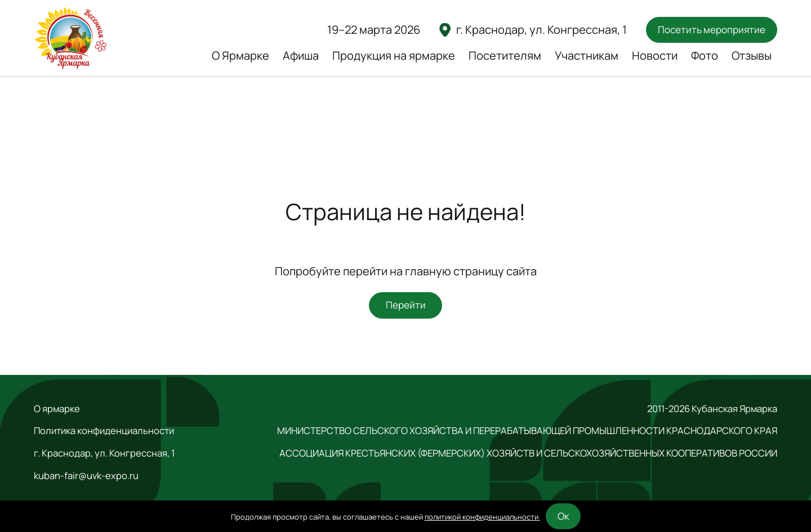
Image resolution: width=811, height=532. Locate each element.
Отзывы (752, 55)
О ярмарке (57, 409)
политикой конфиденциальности (482, 517)
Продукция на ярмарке (394, 55)
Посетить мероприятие (712, 30)
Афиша (301, 55)
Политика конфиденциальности (104, 431)
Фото (705, 55)
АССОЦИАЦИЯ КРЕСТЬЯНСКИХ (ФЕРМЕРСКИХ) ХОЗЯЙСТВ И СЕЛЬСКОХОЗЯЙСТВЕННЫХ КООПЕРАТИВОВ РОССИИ (528, 453)
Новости (655, 55)
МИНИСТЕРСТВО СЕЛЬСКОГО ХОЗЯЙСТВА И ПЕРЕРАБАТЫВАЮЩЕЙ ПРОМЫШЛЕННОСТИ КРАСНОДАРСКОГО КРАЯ (527, 431)
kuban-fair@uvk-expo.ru (86, 476)
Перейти (406, 305)
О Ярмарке (240, 55)
